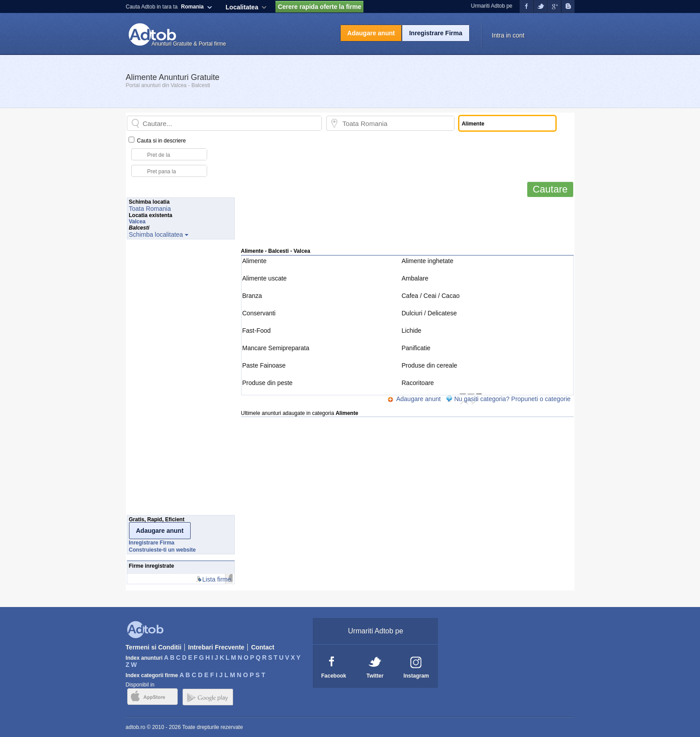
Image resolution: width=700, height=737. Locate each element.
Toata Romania (150, 209)
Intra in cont (508, 35)
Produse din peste (268, 383)
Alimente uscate (265, 278)
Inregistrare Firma (435, 33)
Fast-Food (257, 331)
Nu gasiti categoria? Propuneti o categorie (512, 399)
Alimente (254, 261)
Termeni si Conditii (153, 647)
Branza (252, 296)
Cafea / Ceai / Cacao (431, 296)
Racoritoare (418, 383)
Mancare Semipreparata (276, 348)
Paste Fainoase (264, 365)
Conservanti (259, 313)
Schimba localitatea (156, 234)
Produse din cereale (430, 365)
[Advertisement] (407, 226)
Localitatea (242, 7)
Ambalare (415, 278)
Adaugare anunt (371, 33)
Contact (262, 647)
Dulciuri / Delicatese (429, 313)
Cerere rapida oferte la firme (319, 7)
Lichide (412, 331)
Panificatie (416, 348)
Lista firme (217, 579)
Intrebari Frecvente (216, 647)
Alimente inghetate (428, 261)
